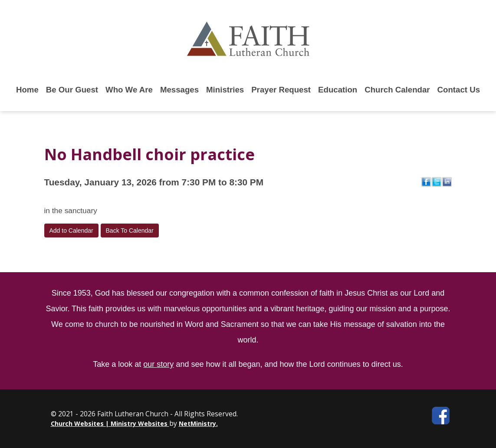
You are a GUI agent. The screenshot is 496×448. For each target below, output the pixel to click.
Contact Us (459, 90)
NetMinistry (197, 423)
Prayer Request (281, 90)
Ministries (225, 90)
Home (27, 90)
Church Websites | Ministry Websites (110, 423)
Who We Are (129, 90)
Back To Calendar (130, 231)
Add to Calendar (71, 231)
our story (158, 364)
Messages (179, 90)
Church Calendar (397, 90)
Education (338, 90)
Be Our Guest (72, 90)
